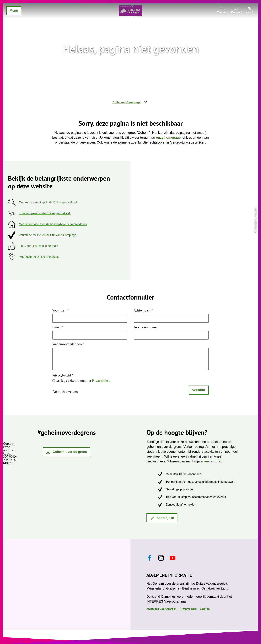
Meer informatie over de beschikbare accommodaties (53, 224)
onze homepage (168, 138)
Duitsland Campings (126, 102)
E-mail (58, 327)
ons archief (213, 461)
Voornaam (60, 311)
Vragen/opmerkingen (68, 344)
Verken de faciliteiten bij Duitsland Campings (47, 235)
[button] (66, 452)
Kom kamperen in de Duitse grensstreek (45, 213)
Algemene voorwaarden (161, 609)
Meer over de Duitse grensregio (39, 257)
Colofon (205, 609)
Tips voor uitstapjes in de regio (38, 246)
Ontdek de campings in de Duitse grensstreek (48, 202)
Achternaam (143, 311)
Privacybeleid (63, 376)
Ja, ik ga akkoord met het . (84, 381)
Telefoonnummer (146, 327)
